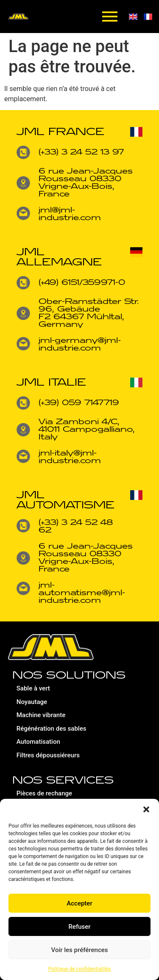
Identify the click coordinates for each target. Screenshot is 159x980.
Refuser (79, 927)
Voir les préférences (80, 950)
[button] (146, 809)
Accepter (79, 903)
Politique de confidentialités (80, 969)
